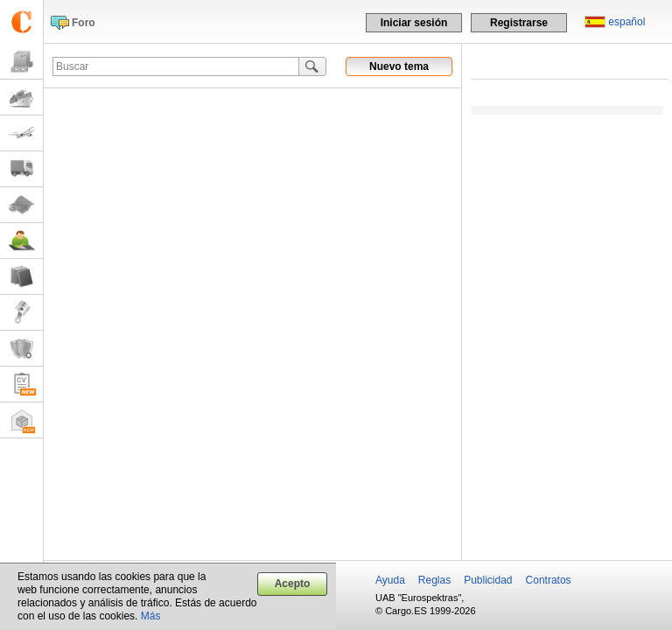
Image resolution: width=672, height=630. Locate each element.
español (626, 22)
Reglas (434, 580)
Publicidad (488, 580)
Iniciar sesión (414, 23)
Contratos (549, 580)
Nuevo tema (399, 66)
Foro (84, 23)
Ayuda (390, 580)
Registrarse (519, 23)
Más (151, 616)
